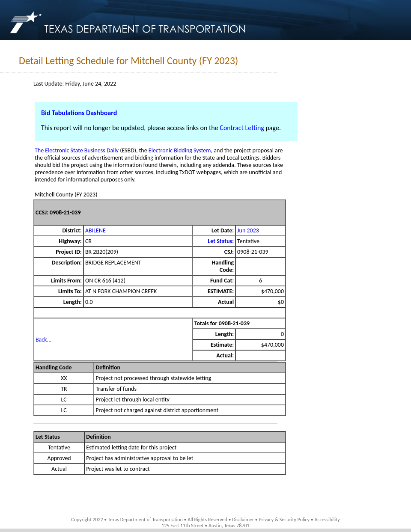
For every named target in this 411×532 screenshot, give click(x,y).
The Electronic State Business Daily (77, 150)
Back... (43, 340)
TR (64, 389)
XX (64, 378)
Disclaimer (243, 520)
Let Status (48, 437)
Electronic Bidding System (180, 150)
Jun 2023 (248, 230)
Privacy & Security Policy (284, 520)
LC (64, 400)
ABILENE (95, 230)
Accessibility (327, 520)
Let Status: (221, 241)
